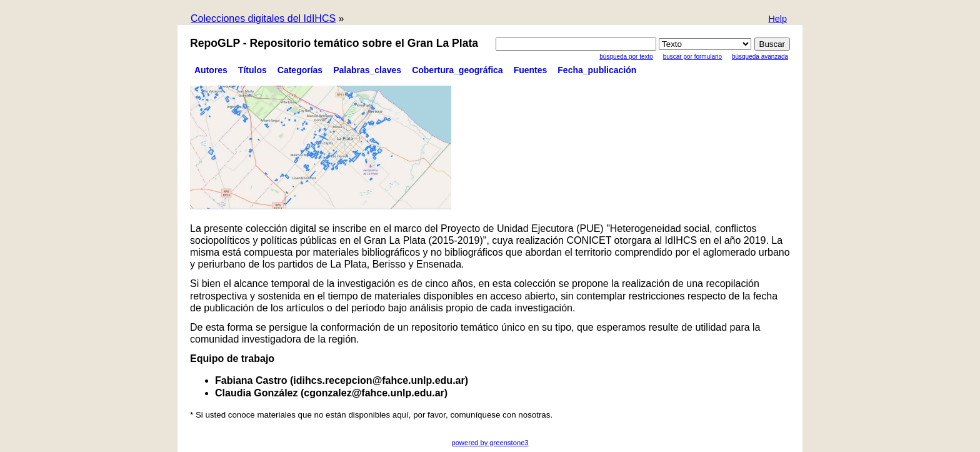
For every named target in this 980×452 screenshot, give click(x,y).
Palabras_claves (367, 70)
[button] (777, 20)
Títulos (252, 70)
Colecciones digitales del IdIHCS (263, 18)
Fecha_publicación (597, 70)
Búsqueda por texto (626, 57)
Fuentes (531, 70)
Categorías (300, 70)
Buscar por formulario (692, 57)
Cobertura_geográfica (457, 70)
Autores (211, 70)
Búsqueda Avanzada (760, 57)
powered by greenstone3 (490, 443)
